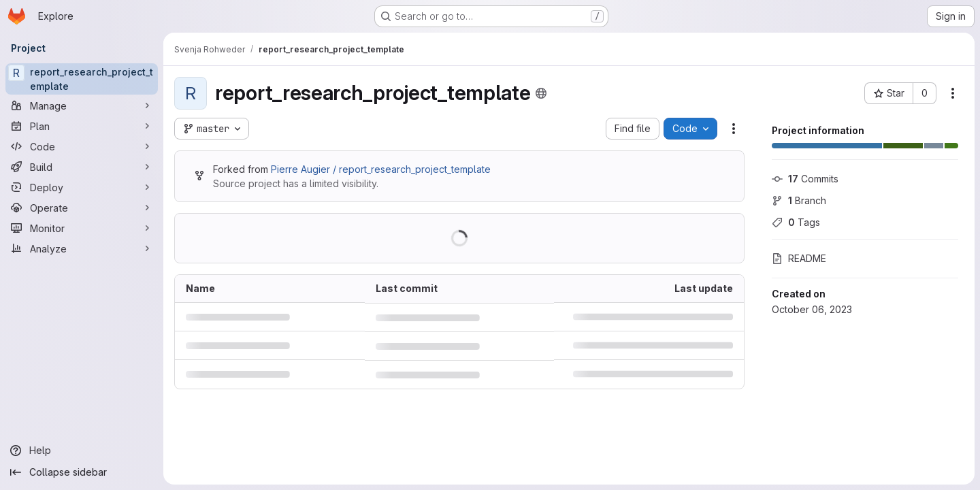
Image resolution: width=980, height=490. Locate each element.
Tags (796, 222)
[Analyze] (82, 248)
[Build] (82, 167)
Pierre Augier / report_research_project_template (381, 169)
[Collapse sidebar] (82, 472)
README (799, 258)
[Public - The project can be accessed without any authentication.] (541, 93)
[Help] (82, 451)
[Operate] (82, 208)
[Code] (82, 146)
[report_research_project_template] (82, 79)
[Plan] (82, 126)
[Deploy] (82, 187)
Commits (805, 179)
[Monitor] (82, 228)
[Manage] (82, 105)
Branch (799, 200)
